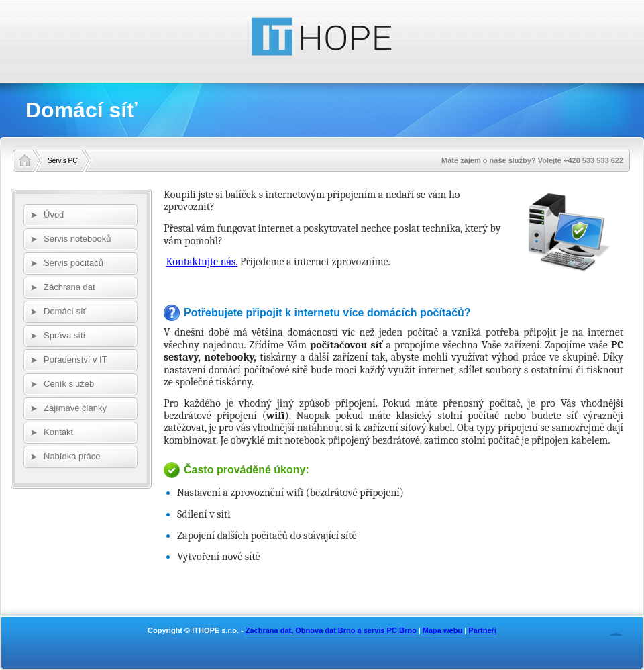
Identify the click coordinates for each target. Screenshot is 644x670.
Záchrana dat (69, 287)
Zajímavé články (75, 408)
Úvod (54, 214)
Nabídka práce (72, 456)
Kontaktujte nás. (202, 262)
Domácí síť (65, 311)
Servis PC (62, 161)
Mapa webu (442, 630)
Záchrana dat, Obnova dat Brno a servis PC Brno (331, 630)
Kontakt (58, 432)
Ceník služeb (69, 384)
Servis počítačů (73, 263)
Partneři (482, 630)
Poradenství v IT (75, 360)
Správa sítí (64, 335)
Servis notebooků (77, 239)
